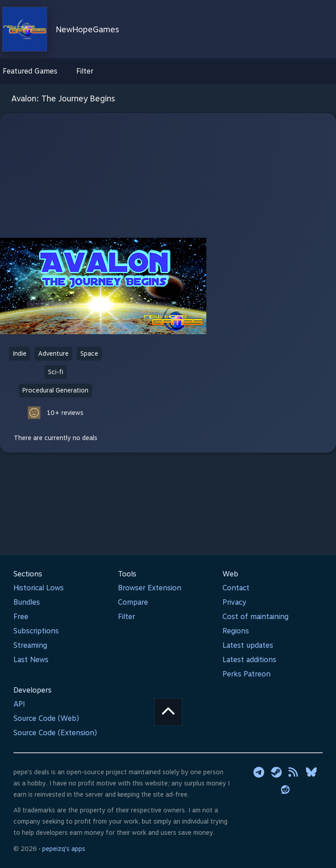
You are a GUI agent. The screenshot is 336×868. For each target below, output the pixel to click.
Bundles (27, 602)
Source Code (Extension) (55, 733)
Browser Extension (150, 588)
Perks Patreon (247, 674)
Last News (31, 660)
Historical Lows (39, 588)
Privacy (234, 602)
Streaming (30, 645)
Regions (236, 631)
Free (21, 617)
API (19, 704)
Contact (236, 588)
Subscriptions (36, 631)
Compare (133, 602)
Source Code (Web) (46, 718)
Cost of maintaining (255, 617)
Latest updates (248, 645)
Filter (85, 71)
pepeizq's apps (64, 849)
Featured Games (30, 71)
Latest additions (249, 660)
